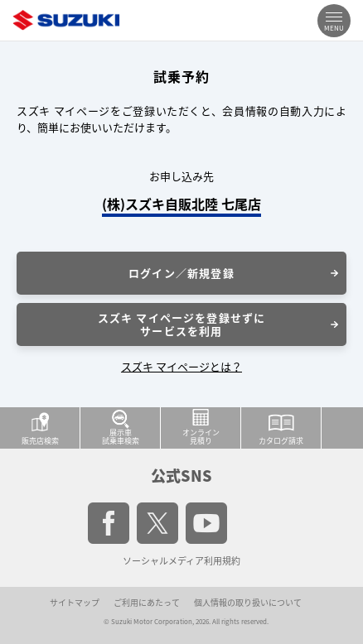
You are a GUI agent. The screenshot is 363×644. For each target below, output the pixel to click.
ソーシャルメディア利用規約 (181, 561)
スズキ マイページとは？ (181, 366)
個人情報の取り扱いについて (248, 602)
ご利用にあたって (147, 602)
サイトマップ (75, 602)
